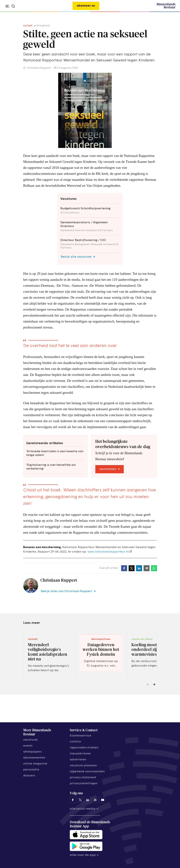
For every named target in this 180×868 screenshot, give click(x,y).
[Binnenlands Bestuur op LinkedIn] (88, 800)
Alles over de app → (84, 855)
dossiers (29, 776)
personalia (31, 770)
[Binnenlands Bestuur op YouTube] (103, 800)
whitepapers (32, 752)
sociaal (28, 26)
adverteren (78, 760)
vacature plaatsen (83, 766)
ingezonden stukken (84, 748)
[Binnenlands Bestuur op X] (80, 800)
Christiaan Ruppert (39, 68)
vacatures (30, 740)
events (28, 746)
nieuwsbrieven (80, 754)
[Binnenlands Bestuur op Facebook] (73, 800)
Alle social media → (84, 809)
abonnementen (34, 758)
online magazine (35, 764)
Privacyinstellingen (84, 783)
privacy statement (83, 778)
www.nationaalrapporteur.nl (108, 552)
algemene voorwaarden (87, 772)
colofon (75, 742)
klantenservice (80, 736)
